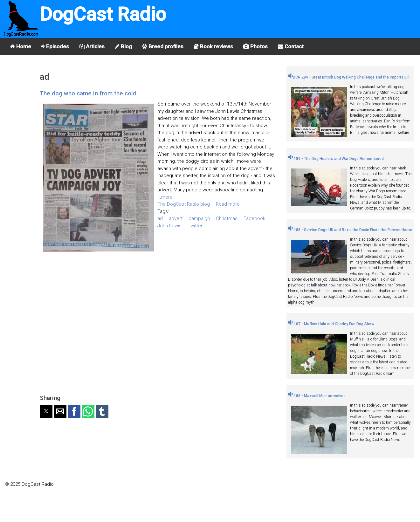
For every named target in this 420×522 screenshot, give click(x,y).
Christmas (227, 218)
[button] (46, 411)
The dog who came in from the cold (88, 93)
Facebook (254, 218)
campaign (199, 218)
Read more (228, 204)
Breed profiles (163, 46)
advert (176, 218)
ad (160, 218)
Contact (291, 46)
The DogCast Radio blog (184, 204)
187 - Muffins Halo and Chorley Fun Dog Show (331, 324)
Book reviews (213, 46)
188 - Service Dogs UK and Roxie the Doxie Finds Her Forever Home (350, 230)
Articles (92, 46)
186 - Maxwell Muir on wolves (317, 396)
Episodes (55, 46)
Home (21, 46)
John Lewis (169, 226)
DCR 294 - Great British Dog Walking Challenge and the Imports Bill (349, 77)
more (167, 197)
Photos (255, 46)
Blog (123, 46)
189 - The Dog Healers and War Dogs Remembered (336, 159)
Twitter (195, 226)
